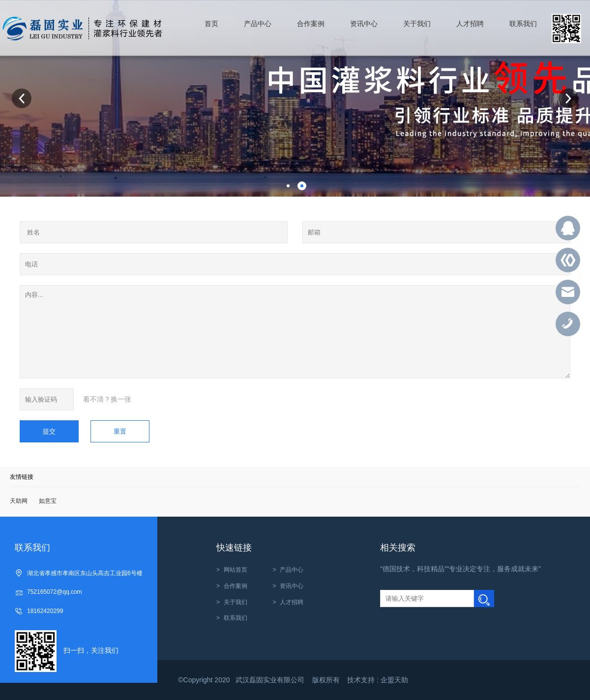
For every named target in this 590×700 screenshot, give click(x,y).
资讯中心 (292, 586)
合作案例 (236, 586)
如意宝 (48, 501)
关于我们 (236, 602)
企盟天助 (394, 680)
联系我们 (236, 618)
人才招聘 (292, 602)
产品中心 (292, 570)
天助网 (19, 501)
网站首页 (236, 570)
